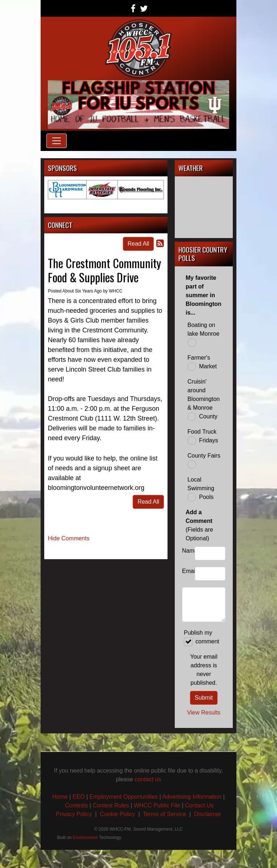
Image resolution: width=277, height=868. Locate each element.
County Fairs (204, 461)
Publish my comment (202, 638)
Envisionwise (85, 838)
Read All (138, 244)
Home (60, 797)
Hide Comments (69, 538)
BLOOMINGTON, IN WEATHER (204, 207)
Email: (187, 571)
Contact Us (199, 805)
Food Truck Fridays (203, 437)
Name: (187, 551)
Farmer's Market (202, 363)
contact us (148, 779)
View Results (204, 713)
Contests (76, 805)
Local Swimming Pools (201, 489)
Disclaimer (208, 814)
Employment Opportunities (124, 797)
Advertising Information (192, 797)
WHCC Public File (157, 805)
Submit (204, 698)
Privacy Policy (74, 814)
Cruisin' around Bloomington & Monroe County (204, 400)
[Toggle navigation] (57, 141)
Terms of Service (165, 814)
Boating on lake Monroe (203, 334)
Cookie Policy (118, 814)
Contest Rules (111, 805)
